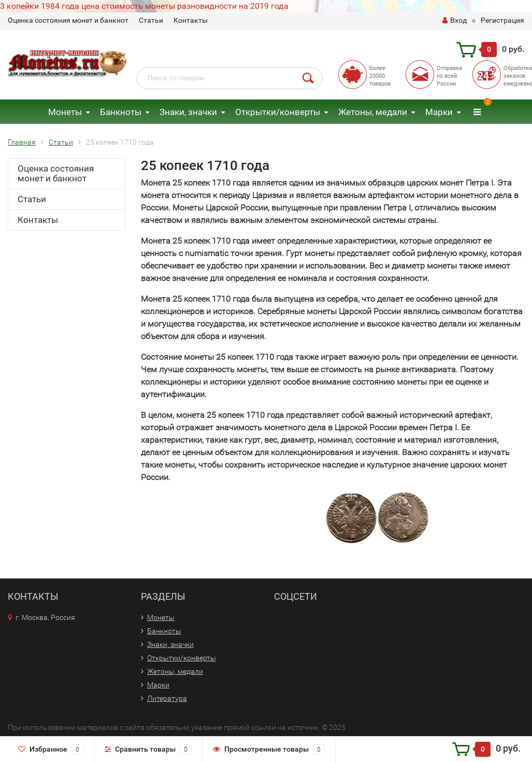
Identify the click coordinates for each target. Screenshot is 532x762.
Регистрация (502, 20)
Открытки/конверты (278, 112)
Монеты (65, 112)
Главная (22, 142)
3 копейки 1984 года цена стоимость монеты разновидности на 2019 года (144, 6)
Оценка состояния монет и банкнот (68, 20)
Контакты (191, 20)
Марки (439, 112)
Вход (455, 20)
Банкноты (121, 112)
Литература (167, 698)
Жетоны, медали (373, 112)
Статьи (151, 20)
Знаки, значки (188, 112)
